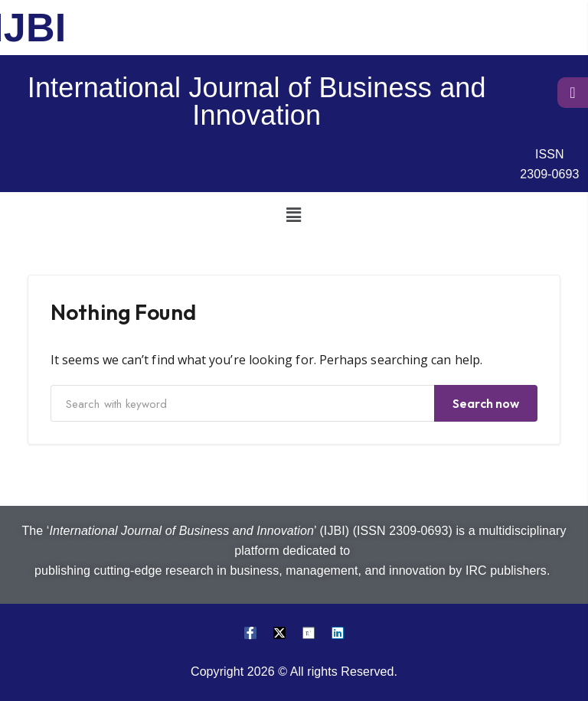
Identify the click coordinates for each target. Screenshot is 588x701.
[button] (294, 214)
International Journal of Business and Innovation (257, 101)
